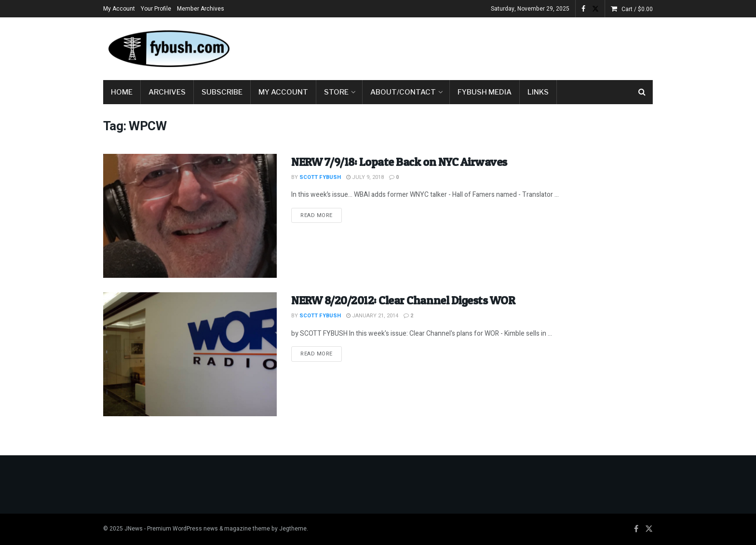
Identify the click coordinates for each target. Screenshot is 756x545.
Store (336, 92)
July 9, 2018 (365, 177)
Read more (321, 215)
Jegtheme (293, 529)
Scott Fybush (320, 177)
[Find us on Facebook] (636, 529)
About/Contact (403, 92)
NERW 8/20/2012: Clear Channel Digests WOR (403, 300)
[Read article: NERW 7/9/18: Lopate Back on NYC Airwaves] (190, 216)
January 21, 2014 (372, 316)
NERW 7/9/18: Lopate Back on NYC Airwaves (399, 162)
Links (538, 92)
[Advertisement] (477, 47)
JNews (134, 529)
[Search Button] (642, 92)
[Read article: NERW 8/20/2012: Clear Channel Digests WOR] (190, 354)
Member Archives (201, 9)
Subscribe (222, 92)
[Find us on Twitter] (649, 529)
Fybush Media (485, 92)
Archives (167, 92)
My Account (119, 9)
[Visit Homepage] (168, 49)
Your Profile (156, 9)
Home (122, 92)
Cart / (637, 9)
